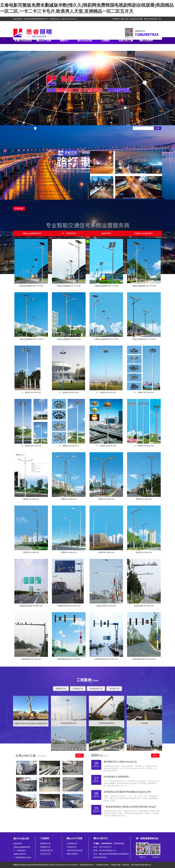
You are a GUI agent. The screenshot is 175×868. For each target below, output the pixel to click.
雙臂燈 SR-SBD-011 (144, 499)
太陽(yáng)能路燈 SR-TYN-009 (106, 339)
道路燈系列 (18, 844)
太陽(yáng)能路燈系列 (22, 847)
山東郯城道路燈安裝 (106, 723)
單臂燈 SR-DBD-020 (69, 552)
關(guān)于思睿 (44, 41)
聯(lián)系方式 (101, 838)
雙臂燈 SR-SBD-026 (69, 499)
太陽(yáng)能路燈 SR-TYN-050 (69, 286)
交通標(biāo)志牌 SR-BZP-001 (31, 606)
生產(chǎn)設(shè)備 (75, 850)
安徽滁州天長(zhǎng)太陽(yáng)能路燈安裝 (31, 723)
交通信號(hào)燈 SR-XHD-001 (144, 659)
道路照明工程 (61, 689)
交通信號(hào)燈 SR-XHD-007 (106, 659)
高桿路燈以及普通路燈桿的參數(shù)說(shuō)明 (127, 792)
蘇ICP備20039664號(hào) (141, 865)
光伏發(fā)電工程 (96, 689)
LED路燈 (144, 723)
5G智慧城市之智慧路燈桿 (116, 777)
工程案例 (105, 41)
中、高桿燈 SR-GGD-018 (144, 392)
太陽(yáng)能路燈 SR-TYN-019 (31, 339)
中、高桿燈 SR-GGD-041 (31, 392)
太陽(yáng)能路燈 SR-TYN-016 (69, 339)
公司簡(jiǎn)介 (72, 843)
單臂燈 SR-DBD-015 (144, 552)
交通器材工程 (78, 689)
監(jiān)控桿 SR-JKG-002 (31, 659)
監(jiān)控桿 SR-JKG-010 (106, 606)
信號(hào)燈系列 (20, 854)
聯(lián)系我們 (146, 41)
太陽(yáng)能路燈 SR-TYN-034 (144, 286)
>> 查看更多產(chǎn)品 (22, 857)
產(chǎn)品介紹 (85, 41)
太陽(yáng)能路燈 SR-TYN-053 (31, 286)
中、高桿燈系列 (19, 851)
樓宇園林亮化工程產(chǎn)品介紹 (120, 762)
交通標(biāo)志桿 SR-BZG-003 (69, 606)
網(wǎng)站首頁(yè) (23, 44)
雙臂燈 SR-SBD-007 (31, 552)
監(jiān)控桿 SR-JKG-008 (144, 606)
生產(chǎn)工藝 (126, 41)
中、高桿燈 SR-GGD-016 (31, 446)
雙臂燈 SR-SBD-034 (31, 499)
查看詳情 (19, 209)
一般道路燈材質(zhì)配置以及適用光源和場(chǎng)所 (130, 807)
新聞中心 (64, 41)
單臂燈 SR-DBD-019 (106, 552)
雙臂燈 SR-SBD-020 (106, 499)
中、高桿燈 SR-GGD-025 (69, 392)
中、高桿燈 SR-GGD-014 (69, 446)
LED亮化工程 (114, 689)
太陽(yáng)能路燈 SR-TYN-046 (106, 286)
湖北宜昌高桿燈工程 (69, 723)
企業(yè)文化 (72, 847)
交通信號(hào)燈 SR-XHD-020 (69, 659)
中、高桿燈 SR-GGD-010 (106, 446)
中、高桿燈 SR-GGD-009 (144, 446)
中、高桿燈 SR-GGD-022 (106, 392)
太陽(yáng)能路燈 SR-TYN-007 (144, 339)
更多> (79, 756)
